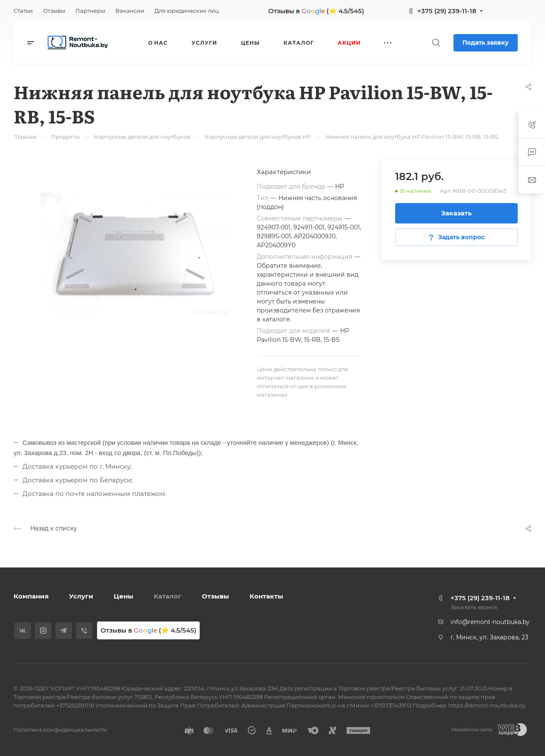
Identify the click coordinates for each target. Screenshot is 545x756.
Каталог (168, 596)
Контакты (266, 596)
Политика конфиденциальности (60, 730)
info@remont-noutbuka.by (490, 622)
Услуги (81, 596)
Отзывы (215, 596)
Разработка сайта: (472, 730)
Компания (31, 596)
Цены (123, 596)
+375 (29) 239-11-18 (447, 11)
